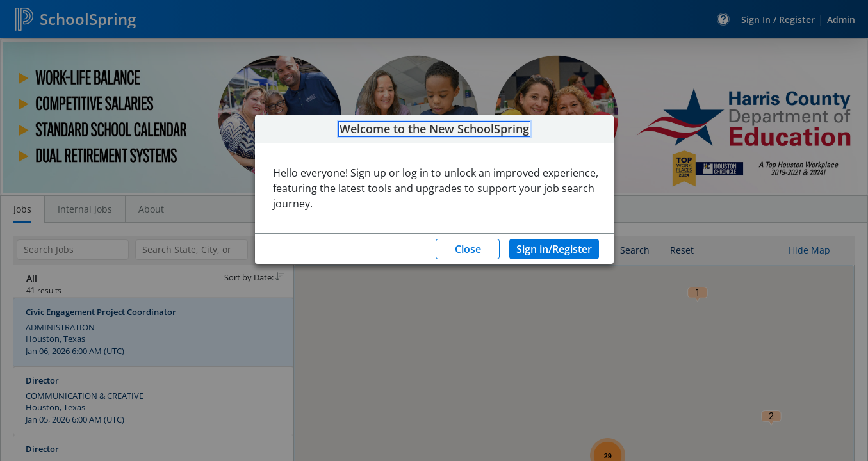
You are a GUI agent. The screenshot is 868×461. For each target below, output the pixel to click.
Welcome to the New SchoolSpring (434, 129)
